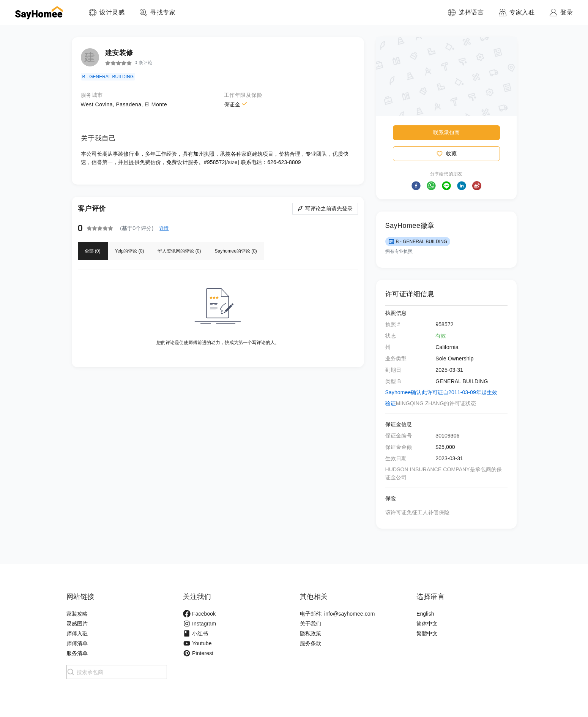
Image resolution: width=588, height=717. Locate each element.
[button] (416, 186)
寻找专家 (163, 12)
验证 (391, 403)
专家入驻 (522, 12)
